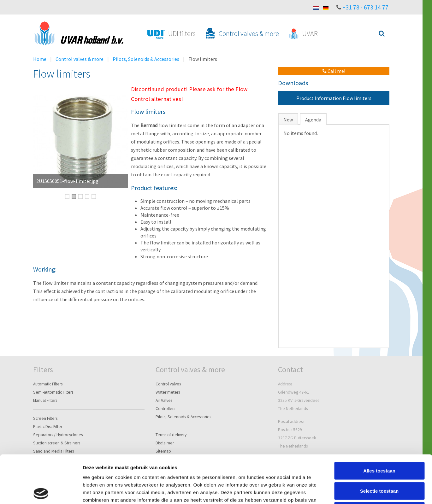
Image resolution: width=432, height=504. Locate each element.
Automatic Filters (48, 384)
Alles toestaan (379, 423)
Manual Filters (45, 400)
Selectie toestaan (379, 443)
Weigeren (379, 463)
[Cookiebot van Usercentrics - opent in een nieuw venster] (41, 492)
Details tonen (341, 492)
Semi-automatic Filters (53, 392)
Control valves (168, 384)
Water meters (168, 392)
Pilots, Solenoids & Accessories (146, 59)
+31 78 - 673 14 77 (365, 7)
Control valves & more (80, 59)
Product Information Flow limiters (334, 98)
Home (40, 59)
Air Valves (164, 400)
